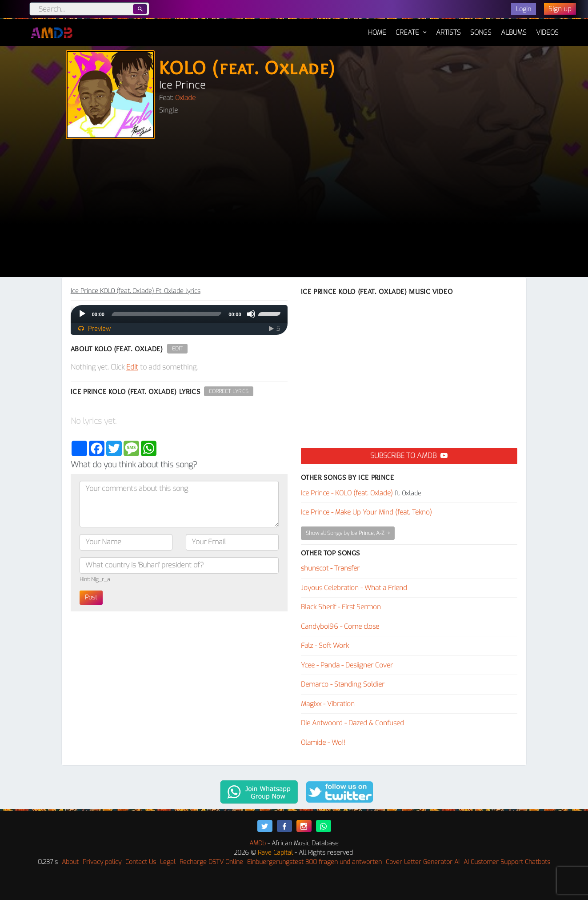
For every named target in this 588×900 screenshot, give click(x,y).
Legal (168, 862)
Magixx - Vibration (328, 704)
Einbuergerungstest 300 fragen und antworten (314, 862)
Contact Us (141, 862)
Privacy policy (102, 862)
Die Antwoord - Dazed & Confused (352, 723)
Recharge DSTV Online (211, 862)
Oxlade (185, 98)
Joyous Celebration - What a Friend (354, 588)
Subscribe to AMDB (409, 456)
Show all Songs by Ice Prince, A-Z (348, 533)
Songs (481, 32)
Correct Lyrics (229, 391)
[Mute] (251, 314)
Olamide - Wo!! (323, 743)
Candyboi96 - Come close (340, 627)
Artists (448, 32)
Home (377, 28)
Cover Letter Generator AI (423, 862)
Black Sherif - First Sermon (341, 607)
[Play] (82, 314)
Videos (547, 32)
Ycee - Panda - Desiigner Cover (347, 665)
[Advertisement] (294, 210)
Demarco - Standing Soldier (343, 684)
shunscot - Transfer (330, 568)
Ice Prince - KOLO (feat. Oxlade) (347, 493)
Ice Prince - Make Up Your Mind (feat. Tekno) (366, 512)
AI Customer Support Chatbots (507, 862)
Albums (514, 32)
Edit (177, 349)
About (70, 862)
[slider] (166, 314)
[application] (179, 314)
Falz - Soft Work (325, 646)
